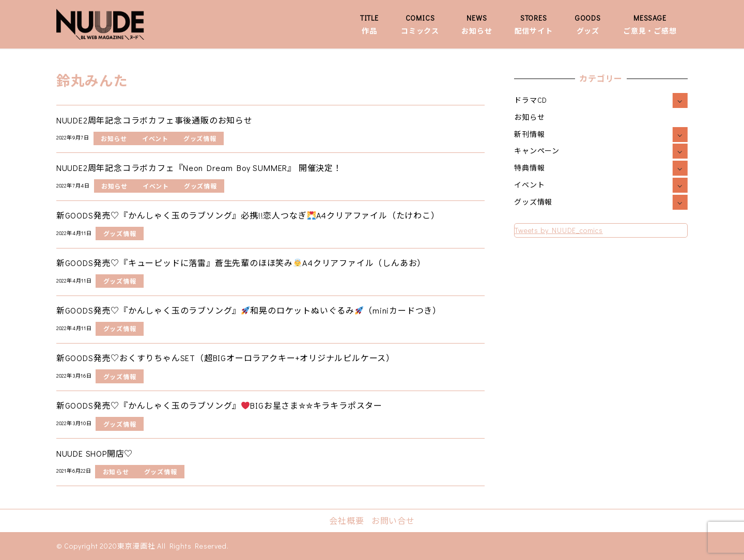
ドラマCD (531, 100)
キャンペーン (537, 151)
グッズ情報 (533, 202)
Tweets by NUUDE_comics (559, 230)
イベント (529, 185)
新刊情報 (529, 134)
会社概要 (346, 520)
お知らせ (529, 117)
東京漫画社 (136, 546)
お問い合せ (393, 520)
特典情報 (529, 168)
